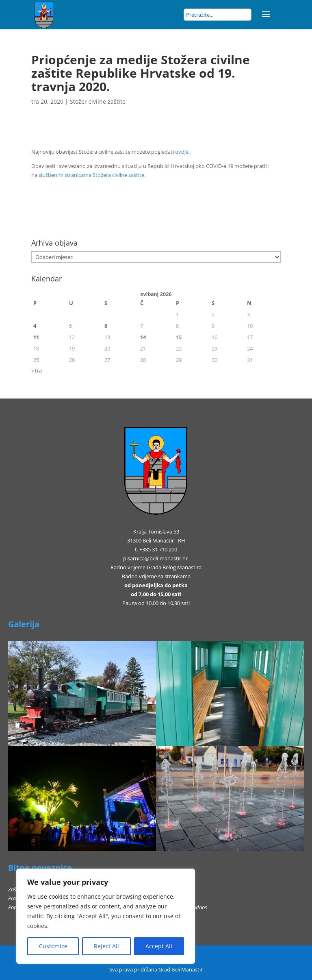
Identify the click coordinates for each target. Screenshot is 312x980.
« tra (37, 370)
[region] (106, 916)
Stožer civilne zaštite (98, 101)
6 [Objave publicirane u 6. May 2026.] (106, 326)
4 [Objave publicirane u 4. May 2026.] (35, 326)
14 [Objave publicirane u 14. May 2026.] (143, 337)
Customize (53, 946)
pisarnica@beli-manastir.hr (155, 558)
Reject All (106, 946)
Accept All (159, 946)
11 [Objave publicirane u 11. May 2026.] (36, 337)
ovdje (182, 152)
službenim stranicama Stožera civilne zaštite (91, 175)
